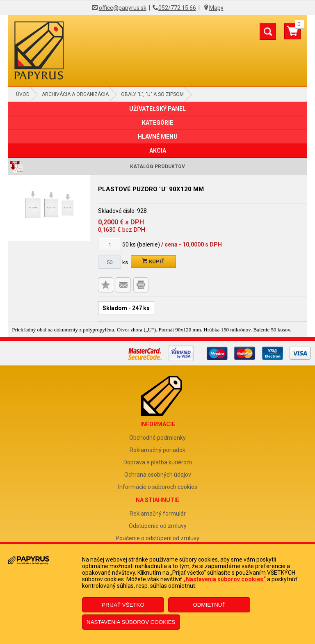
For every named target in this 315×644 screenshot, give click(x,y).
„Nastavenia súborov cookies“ (225, 579)
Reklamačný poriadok (157, 450)
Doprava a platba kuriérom (158, 462)
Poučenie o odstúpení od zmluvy (157, 538)
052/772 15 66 (177, 8)
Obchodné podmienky (157, 438)
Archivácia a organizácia (75, 94)
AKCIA (158, 151)
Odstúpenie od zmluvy (158, 526)
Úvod (23, 94)
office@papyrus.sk (123, 8)
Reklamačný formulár (158, 514)
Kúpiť (153, 261)
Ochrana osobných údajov (158, 475)
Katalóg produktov (157, 167)
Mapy (216, 8)
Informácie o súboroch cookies (158, 487)
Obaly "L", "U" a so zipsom (152, 94)
